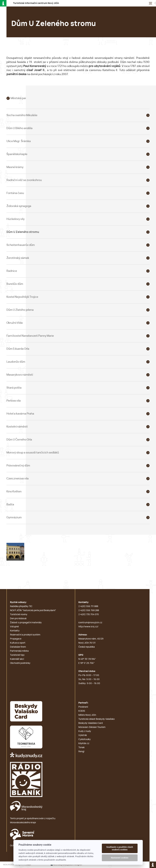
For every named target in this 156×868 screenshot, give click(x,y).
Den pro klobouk (18, 619)
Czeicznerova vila (18, 479)
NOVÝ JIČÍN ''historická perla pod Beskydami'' (33, 610)
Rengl (81, 752)
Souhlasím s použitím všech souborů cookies (120, 848)
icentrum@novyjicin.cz (90, 623)
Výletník (83, 735)
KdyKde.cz (84, 743)
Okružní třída (15, 323)
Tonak (81, 747)
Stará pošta (14, 388)
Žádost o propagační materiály (26, 623)
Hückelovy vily (16, 219)
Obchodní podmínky (20, 663)
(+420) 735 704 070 (89, 615)
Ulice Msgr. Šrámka (19, 141)
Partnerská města (19, 651)
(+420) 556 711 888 (88, 606)
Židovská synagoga (19, 206)
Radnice (12, 271)
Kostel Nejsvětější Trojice (22, 297)
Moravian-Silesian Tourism (92, 727)
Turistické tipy (17, 655)
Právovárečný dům (18, 466)
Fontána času (15, 193)
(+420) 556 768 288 (89, 610)
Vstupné (14, 627)
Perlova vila (14, 401)
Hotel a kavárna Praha (20, 414)
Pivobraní (83, 707)
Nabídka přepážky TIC (21, 606)
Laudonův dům (16, 362)
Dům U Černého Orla (19, 440)
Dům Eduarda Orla (18, 349)
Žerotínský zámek (18, 258)
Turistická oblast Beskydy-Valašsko (97, 719)
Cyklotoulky (85, 739)
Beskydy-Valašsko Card (91, 723)
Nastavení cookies (120, 858)
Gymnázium (14, 517)
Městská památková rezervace (30, 98)
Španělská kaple (17, 154)
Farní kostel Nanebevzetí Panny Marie (30, 336)
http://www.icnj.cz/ (88, 627)
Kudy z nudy (85, 731)
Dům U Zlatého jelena (20, 310)
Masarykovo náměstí (20, 375)
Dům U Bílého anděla (19, 128)
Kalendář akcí (17, 659)
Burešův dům (15, 284)
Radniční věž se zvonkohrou (24, 180)
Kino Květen (14, 491)
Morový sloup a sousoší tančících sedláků (33, 453)
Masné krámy (15, 167)
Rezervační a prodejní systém (25, 635)
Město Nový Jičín (87, 715)
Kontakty (15, 631)
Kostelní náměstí (17, 427)
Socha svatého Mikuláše (22, 115)
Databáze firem (18, 647)
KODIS (82, 711)
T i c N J (36, 3)
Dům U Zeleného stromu (23, 232)
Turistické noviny (19, 615)
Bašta (10, 504)
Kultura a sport (18, 643)
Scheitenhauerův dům (21, 245)
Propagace (16, 639)
